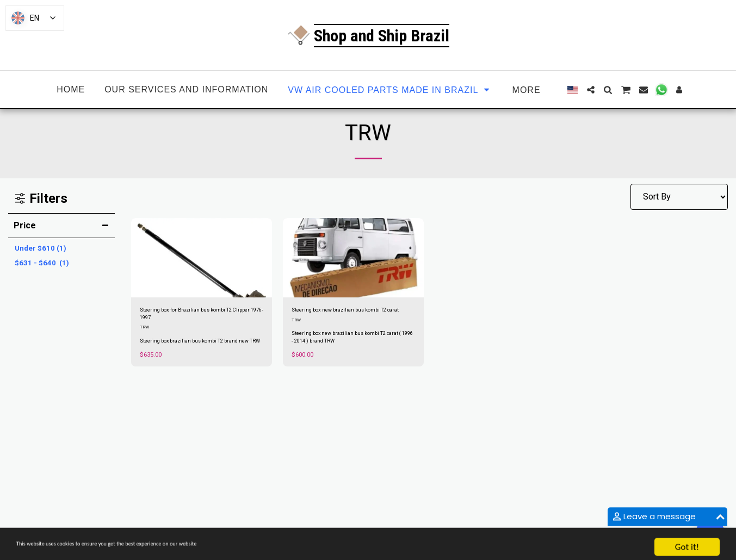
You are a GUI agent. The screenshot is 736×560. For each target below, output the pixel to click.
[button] (591, 90)
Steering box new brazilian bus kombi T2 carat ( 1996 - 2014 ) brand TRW (353, 351)
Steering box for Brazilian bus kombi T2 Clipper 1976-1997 (197, 317)
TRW (145, 333)
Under (41, 248)
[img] (202, 258)
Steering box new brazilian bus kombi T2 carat (351, 317)
